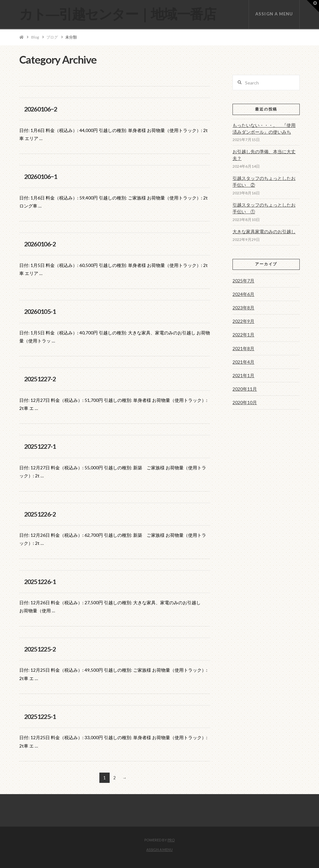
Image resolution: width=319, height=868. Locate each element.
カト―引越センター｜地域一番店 (118, 14)
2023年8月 (243, 308)
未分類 (71, 37)
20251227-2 (40, 379)
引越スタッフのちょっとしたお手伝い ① (264, 208)
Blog (35, 37)
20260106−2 (41, 109)
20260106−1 (41, 177)
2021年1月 (243, 375)
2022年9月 (243, 321)
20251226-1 (40, 582)
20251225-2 (40, 649)
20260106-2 (40, 244)
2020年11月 (245, 389)
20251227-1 (40, 446)
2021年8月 (243, 348)
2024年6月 (243, 294)
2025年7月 (243, 281)
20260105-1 (40, 311)
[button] (313, 6)
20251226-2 (40, 514)
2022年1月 (243, 335)
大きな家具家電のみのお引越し (264, 231)
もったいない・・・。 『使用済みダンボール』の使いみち (264, 128)
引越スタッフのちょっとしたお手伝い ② (264, 182)
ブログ (52, 37)
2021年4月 (243, 362)
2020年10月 (245, 402)
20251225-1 (40, 717)
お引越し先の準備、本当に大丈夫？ (264, 155)
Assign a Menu (274, 14)
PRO (171, 840)
